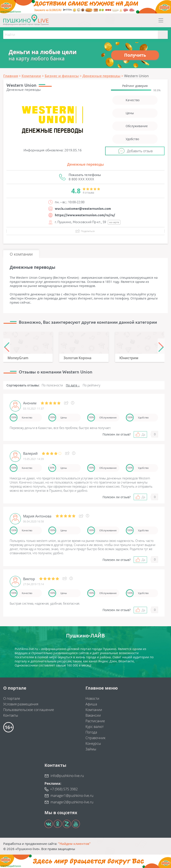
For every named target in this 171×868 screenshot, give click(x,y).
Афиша (91, 704)
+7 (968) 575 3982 (64, 789)
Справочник (95, 738)
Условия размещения (21, 704)
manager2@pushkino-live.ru (72, 802)
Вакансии (93, 715)
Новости (92, 698)
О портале (12, 698)
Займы (91, 749)
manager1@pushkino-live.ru (72, 796)
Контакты (11, 715)
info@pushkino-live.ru (67, 776)
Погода (91, 732)
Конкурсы (93, 743)
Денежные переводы (85, 164)
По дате (72, 385)
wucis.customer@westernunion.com (83, 209)
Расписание (95, 721)
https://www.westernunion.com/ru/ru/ (85, 215)
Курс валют (95, 727)
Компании (94, 710)
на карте (114, 222)
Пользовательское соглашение (29, 710)
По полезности (52, 385)
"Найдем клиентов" (74, 844)
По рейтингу (91, 385)
